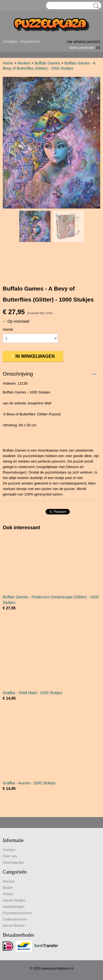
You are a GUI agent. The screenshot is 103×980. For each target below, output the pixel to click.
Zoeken (95, 6)
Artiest (8, 894)
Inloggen (10, 41)
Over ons (10, 856)
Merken (24, 63)
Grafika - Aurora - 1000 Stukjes (29, 783)
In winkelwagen (35, 356)
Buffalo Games (47, 63)
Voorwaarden (13, 862)
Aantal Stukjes (14, 900)
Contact (9, 850)
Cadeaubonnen (15, 919)
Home (8, 63)
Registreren (30, 41)
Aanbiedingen (14, 907)
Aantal (8, 329)
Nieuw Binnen (14, 926)
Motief (8, 888)
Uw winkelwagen (83, 42)
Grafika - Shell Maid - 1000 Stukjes (32, 693)
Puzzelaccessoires (18, 913)
